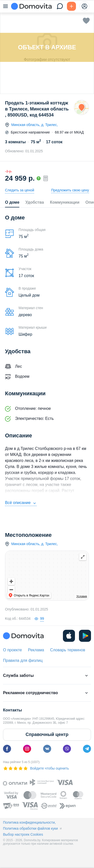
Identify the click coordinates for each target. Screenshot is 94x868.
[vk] (47, 749)
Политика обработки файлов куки (30, 828)
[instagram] (27, 749)
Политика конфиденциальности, (29, 822)
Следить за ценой (20, 190)
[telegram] (87, 749)
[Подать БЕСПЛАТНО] (71, 6)
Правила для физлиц (23, 660)
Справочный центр (47, 734)
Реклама (36, 650)
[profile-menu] (84, 6)
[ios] (69, 636)
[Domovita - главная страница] (31, 6)
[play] (85, 636)
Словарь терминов (68, 650)
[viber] (67, 749)
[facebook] (7, 749)
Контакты (12, 710)
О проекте (12, 650)
